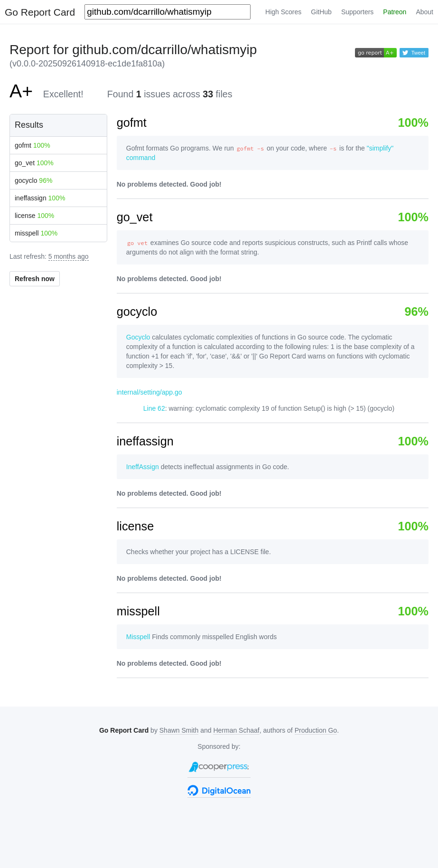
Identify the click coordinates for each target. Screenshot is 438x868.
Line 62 (154, 408)
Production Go (316, 730)
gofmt (33, 145)
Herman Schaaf (236, 730)
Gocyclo (138, 337)
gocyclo (33, 180)
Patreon (395, 12)
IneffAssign (143, 467)
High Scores (283, 12)
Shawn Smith (179, 730)
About (424, 12)
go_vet (34, 163)
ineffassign (40, 198)
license (34, 216)
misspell (36, 233)
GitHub (321, 12)
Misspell (138, 637)
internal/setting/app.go (149, 392)
